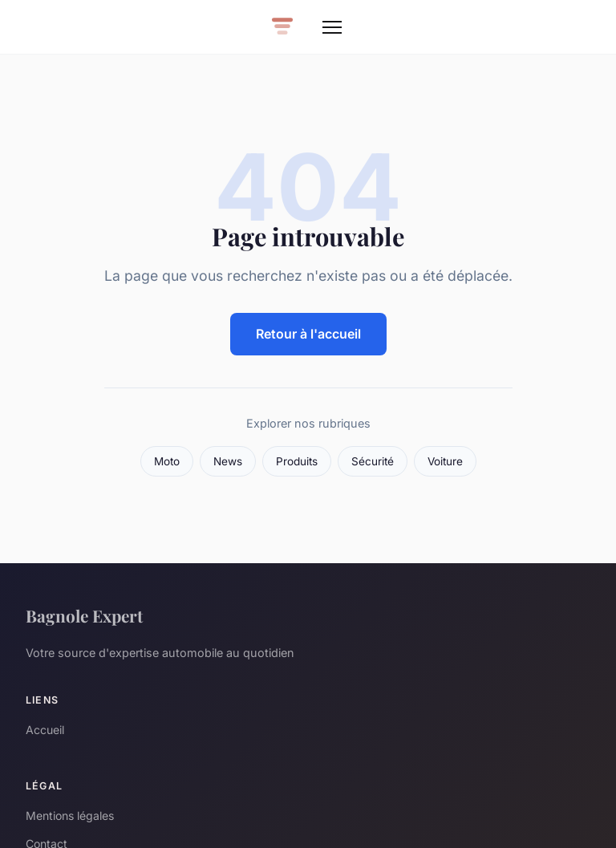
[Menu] (332, 27)
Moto (167, 461)
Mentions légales (70, 816)
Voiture (445, 461)
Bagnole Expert (84, 615)
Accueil (45, 730)
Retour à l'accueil (308, 334)
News (228, 461)
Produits (297, 461)
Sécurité (373, 461)
